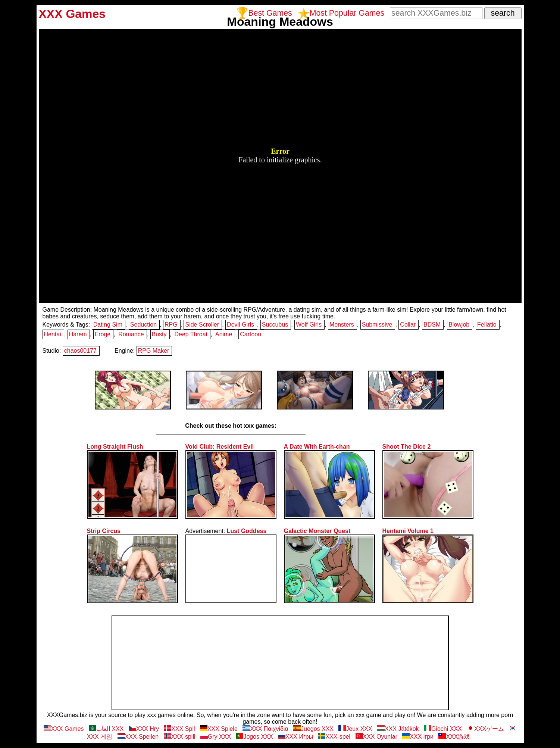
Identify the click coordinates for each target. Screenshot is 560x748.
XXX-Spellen (138, 737)
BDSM (432, 325)
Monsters (342, 325)
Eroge (103, 334)
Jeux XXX (355, 729)
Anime (224, 334)
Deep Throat (191, 334)
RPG (171, 325)
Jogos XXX (254, 737)
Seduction (143, 325)
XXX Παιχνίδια (265, 729)
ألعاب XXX (106, 729)
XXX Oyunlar (376, 737)
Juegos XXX (313, 729)
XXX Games (64, 729)
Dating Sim (108, 325)
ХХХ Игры (295, 737)
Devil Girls (240, 325)
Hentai (53, 334)
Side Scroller (202, 325)
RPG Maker (154, 351)
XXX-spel (334, 737)
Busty (159, 334)
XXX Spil (179, 729)
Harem (78, 334)
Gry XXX (216, 737)
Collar (408, 325)
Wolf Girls (309, 325)
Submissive (377, 325)
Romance (131, 334)
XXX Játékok (398, 729)
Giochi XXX (443, 729)
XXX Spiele (219, 729)
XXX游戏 (454, 737)
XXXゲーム (485, 729)
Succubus (275, 325)
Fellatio (487, 325)
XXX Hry (144, 729)
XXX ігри (418, 737)
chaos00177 (80, 351)
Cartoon (251, 334)
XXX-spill (180, 737)
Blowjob (459, 325)
